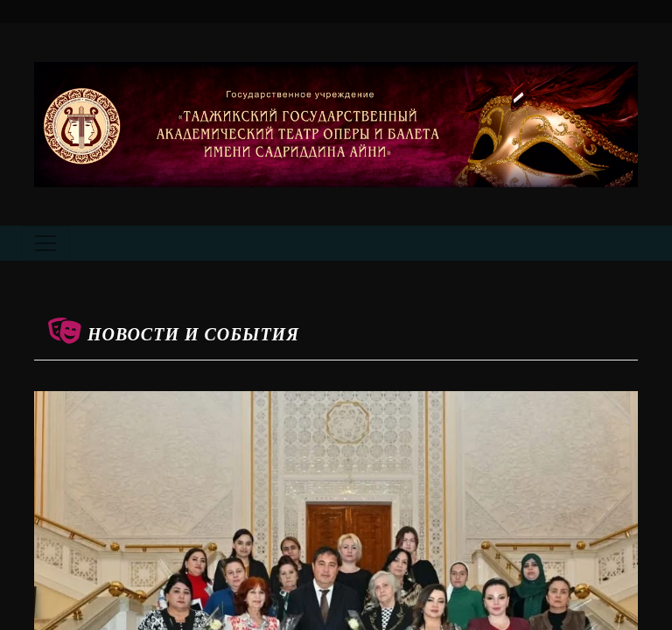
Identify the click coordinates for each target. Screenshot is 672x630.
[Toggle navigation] (45, 243)
